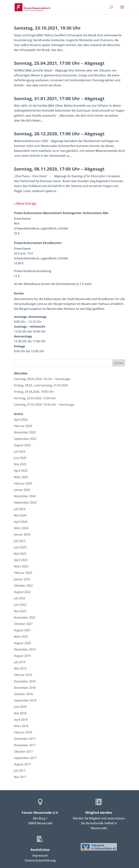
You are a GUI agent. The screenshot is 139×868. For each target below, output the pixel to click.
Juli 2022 (20, 598)
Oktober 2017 (23, 752)
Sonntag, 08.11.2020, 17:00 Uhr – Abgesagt (59, 169)
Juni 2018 (20, 707)
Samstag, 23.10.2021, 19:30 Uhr (47, 28)
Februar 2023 (23, 573)
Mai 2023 (20, 554)
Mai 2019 (20, 668)
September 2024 (25, 502)
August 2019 (22, 656)
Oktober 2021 (23, 624)
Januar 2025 (22, 490)
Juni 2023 (20, 547)
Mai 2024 (20, 515)
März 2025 (21, 477)
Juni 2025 (20, 458)
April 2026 (21, 420)
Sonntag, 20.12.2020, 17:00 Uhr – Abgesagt (59, 134)
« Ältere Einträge (25, 204)
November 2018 (25, 688)
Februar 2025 (23, 483)
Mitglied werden (99, 812)
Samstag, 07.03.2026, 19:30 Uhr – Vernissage (44, 405)
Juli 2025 (20, 452)
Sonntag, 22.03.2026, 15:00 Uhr (35, 398)
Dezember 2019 (25, 649)
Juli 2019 (20, 662)
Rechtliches (40, 850)
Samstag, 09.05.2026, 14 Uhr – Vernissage (42, 379)
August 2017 (22, 764)
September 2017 (25, 758)
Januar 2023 (22, 579)
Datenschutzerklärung (40, 860)
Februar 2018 (23, 732)
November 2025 (25, 432)
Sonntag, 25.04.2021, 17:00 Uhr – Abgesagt (59, 63)
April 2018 (21, 720)
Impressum (40, 855)
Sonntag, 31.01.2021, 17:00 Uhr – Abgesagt (59, 98)
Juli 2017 (20, 771)
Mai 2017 (20, 777)
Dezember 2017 (25, 739)
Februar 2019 (23, 675)
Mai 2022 (20, 611)
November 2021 (25, 617)
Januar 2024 (22, 534)
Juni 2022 (20, 605)
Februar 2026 (23, 426)
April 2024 (21, 522)
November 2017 (25, 745)
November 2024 (25, 496)
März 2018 (21, 726)
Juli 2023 (20, 541)
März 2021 (21, 637)
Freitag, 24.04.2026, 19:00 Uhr (34, 392)
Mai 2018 (20, 713)
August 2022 (22, 592)
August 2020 (22, 643)
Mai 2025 (20, 464)
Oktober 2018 (23, 694)
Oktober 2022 (23, 586)
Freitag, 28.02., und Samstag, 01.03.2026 (41, 385)
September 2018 (25, 700)
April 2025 (21, 471)
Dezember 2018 (25, 681)
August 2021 (22, 630)
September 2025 (25, 439)
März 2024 (21, 528)
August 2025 (22, 445)
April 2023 (21, 560)
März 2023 (21, 566)
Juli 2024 (20, 509)
